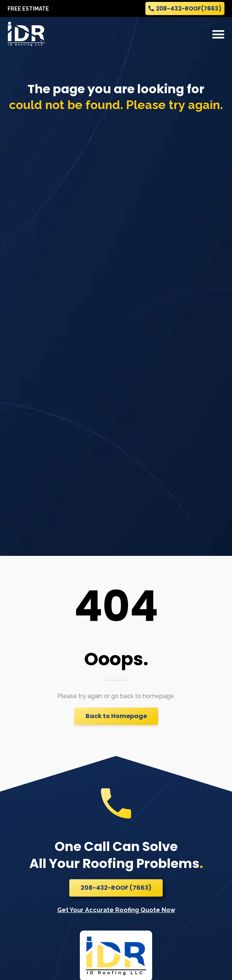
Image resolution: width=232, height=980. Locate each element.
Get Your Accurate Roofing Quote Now (116, 910)
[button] (219, 34)
